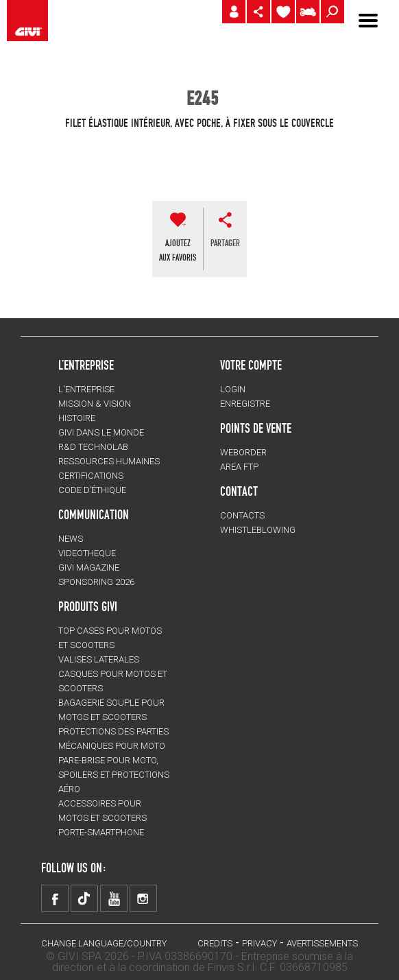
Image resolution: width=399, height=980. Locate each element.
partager (225, 243)
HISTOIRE (77, 418)
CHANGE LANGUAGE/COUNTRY (104, 943)
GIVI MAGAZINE (89, 567)
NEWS (71, 539)
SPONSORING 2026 (96, 582)
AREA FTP (239, 467)
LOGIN (233, 389)
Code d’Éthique (92, 490)
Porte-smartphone (101, 832)
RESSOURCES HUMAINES (109, 461)
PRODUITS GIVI (88, 606)
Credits (215, 943)
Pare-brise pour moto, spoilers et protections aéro (114, 775)
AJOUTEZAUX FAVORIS (178, 250)
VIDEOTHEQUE (87, 553)
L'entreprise (86, 389)
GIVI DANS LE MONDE (101, 432)
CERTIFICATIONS (91, 476)
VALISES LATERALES (99, 659)
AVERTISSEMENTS (322, 943)
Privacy (259, 943)
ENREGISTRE (245, 404)
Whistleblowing (258, 530)
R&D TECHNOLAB (93, 447)
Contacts (242, 515)
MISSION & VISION (95, 404)
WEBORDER (243, 452)
